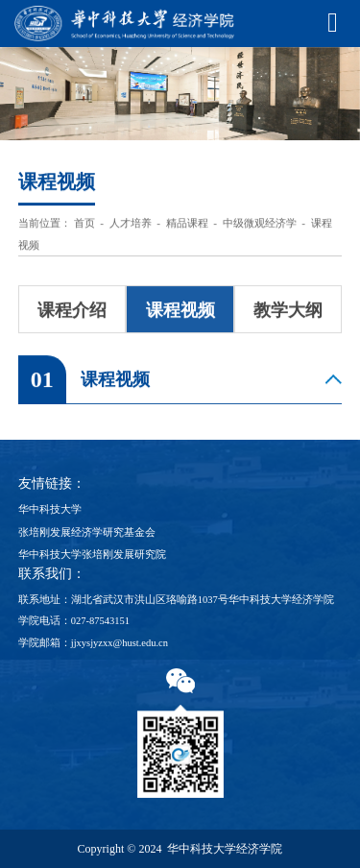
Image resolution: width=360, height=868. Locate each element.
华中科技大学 (50, 509)
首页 (84, 225)
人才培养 (131, 225)
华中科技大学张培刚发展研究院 (92, 555)
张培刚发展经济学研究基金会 (87, 532)
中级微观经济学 (260, 225)
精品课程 (187, 225)
